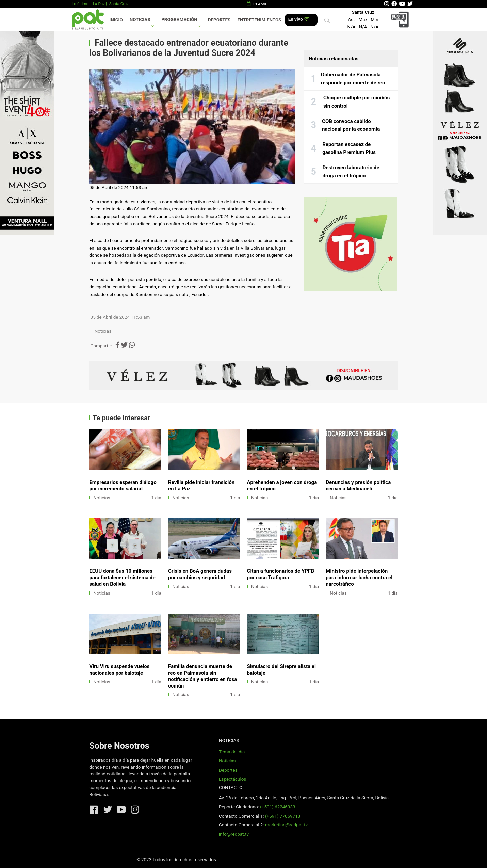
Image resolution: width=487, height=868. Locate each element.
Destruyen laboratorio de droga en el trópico (351, 172)
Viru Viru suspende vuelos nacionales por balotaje (119, 670)
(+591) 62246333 (278, 807)
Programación (179, 20)
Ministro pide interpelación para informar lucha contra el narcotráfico (359, 578)
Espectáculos (232, 779)
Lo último (80, 4)
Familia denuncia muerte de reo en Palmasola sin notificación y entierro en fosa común (202, 676)
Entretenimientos (259, 20)
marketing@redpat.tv (286, 825)
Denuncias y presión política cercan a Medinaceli (358, 485)
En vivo (299, 19)
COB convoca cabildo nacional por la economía (351, 125)
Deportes (219, 20)
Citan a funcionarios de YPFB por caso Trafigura (281, 574)
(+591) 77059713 (283, 816)
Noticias (140, 20)
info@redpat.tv (234, 834)
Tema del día (232, 752)
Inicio (116, 20)
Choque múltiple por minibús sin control (356, 102)
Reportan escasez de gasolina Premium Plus (349, 148)
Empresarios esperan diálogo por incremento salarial (123, 485)
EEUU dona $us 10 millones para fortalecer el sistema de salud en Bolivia (122, 578)
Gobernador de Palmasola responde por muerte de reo (353, 79)
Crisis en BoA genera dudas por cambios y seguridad (200, 574)
